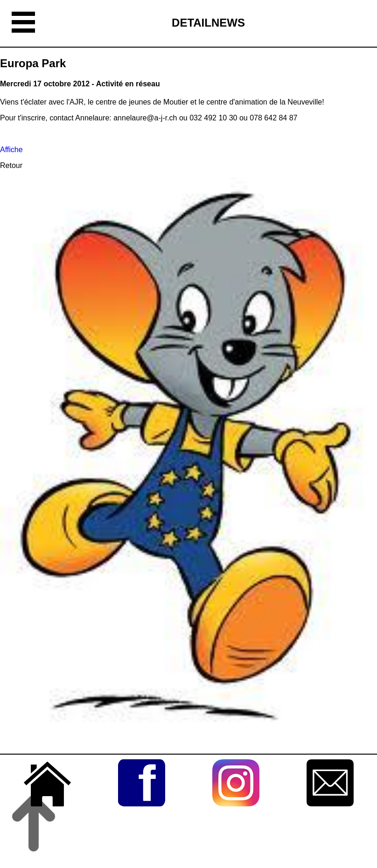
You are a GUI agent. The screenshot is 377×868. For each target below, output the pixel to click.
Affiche (11, 150)
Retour (11, 165)
